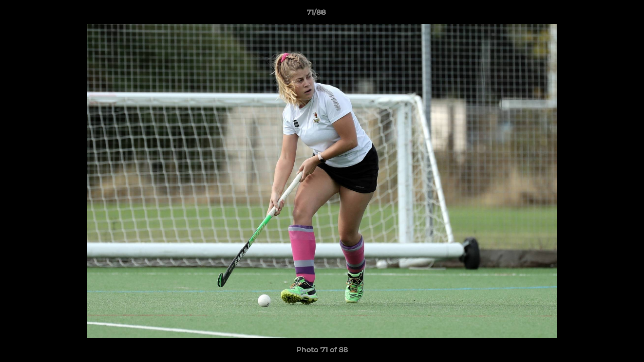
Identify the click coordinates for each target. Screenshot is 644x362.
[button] (602, 15)
